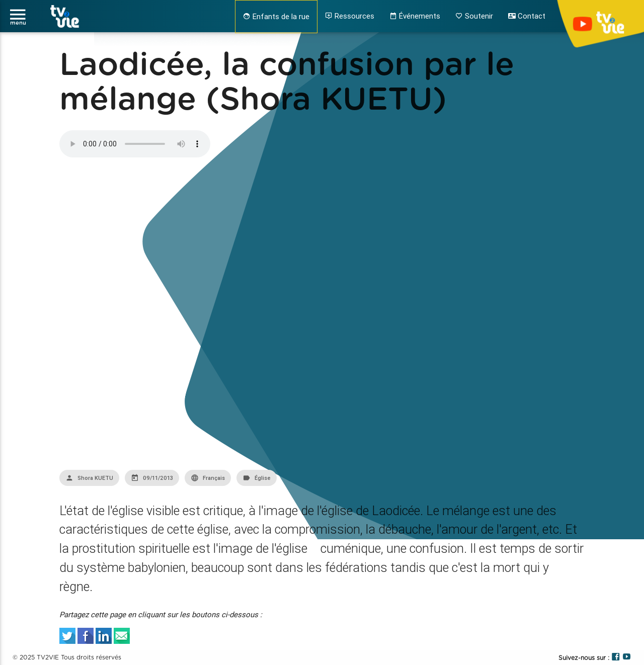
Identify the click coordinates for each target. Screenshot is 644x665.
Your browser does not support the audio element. (135, 144)
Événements (415, 16)
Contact (527, 16)
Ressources (350, 16)
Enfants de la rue (276, 16)
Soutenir (474, 16)
